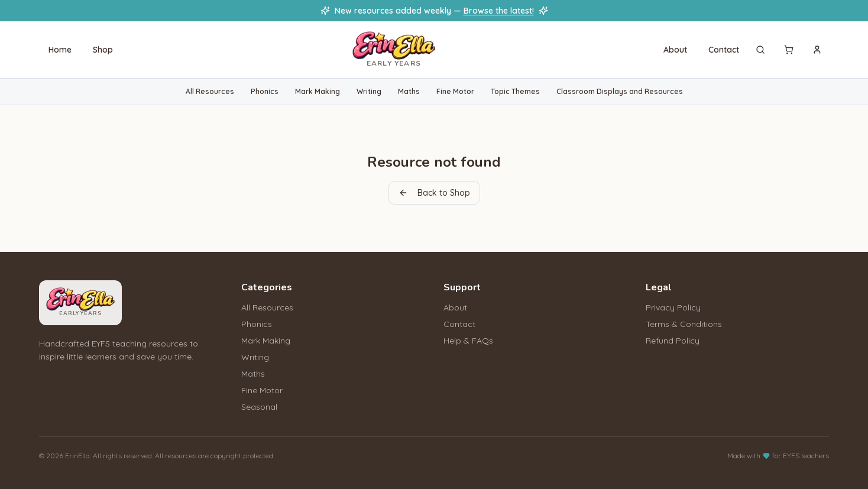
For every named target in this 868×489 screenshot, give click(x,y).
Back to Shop (434, 193)
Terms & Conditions (684, 324)
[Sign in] (817, 50)
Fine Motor (455, 91)
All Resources (210, 91)
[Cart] (789, 50)
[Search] (760, 50)
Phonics (265, 91)
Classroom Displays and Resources (620, 91)
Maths (409, 91)
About (675, 50)
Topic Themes (515, 91)
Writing (369, 91)
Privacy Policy (673, 307)
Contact (724, 50)
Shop (103, 50)
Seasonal (259, 407)
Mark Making (318, 91)
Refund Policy (673, 341)
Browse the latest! (499, 11)
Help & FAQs (468, 341)
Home (60, 50)
